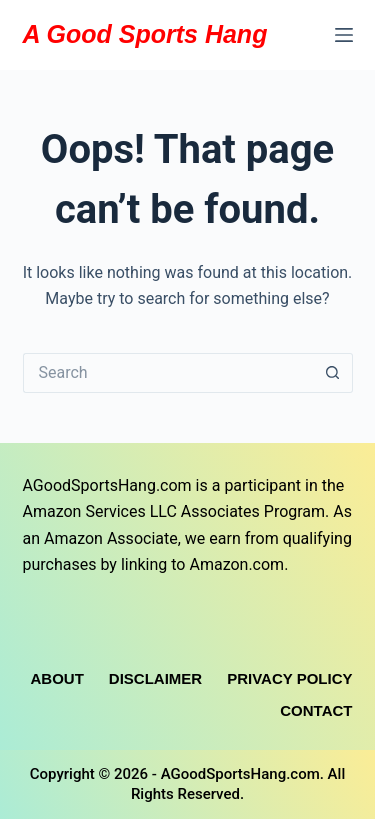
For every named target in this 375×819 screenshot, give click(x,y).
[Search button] (333, 373)
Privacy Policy (289, 678)
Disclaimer (155, 678)
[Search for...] (168, 373)
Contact (316, 710)
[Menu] (344, 35)
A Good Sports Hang (145, 34)
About (57, 678)
